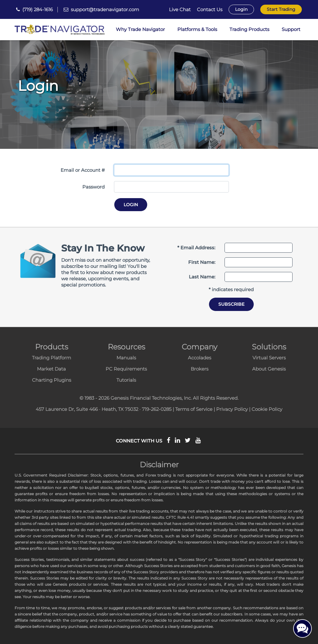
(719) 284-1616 (38, 9)
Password (93, 187)
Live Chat (180, 10)
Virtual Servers (269, 358)
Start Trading (281, 9)
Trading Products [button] (249, 29)
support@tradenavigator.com (105, 9)
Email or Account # (83, 170)
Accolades (200, 358)
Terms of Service (194, 409)
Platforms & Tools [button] (197, 29)
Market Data (51, 369)
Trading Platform (52, 358)
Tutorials (126, 380)
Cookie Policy (267, 409)
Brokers (200, 369)
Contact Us (210, 10)
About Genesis (269, 369)
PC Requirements (126, 369)
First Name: (202, 262)
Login (241, 9)
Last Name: (202, 277)
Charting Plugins (52, 380)
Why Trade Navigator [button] (140, 29)
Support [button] (291, 29)
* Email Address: (196, 248)
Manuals (126, 358)
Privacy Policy (232, 409)
